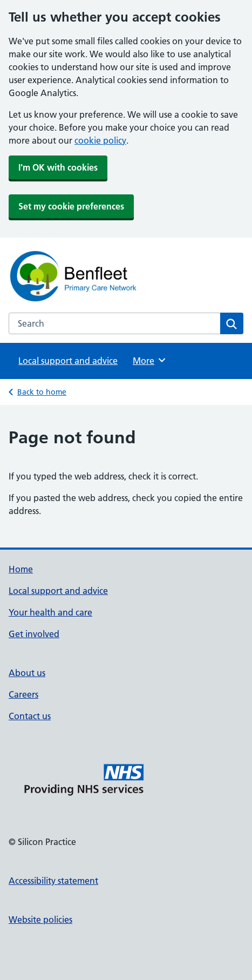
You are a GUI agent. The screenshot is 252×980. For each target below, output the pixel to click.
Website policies (40, 920)
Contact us (30, 716)
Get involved (34, 634)
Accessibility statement (53, 881)
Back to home (42, 392)
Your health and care (50, 612)
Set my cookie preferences (71, 206)
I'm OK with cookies (58, 167)
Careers (23, 694)
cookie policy (100, 140)
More (150, 360)
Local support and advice (68, 361)
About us (27, 673)
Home (21, 569)
